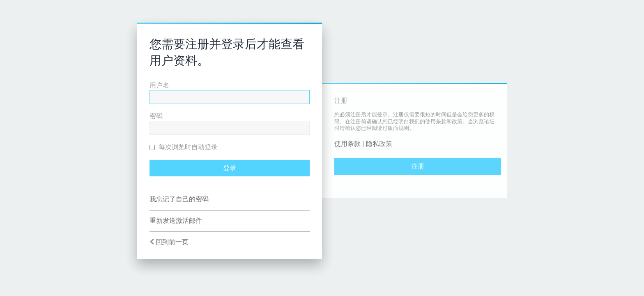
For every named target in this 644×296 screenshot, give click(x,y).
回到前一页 (172, 242)
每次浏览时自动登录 (184, 147)
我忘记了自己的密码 (179, 199)
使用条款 (347, 144)
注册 (418, 166)
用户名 (159, 85)
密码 (156, 116)
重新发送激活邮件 (176, 221)
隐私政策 (379, 144)
